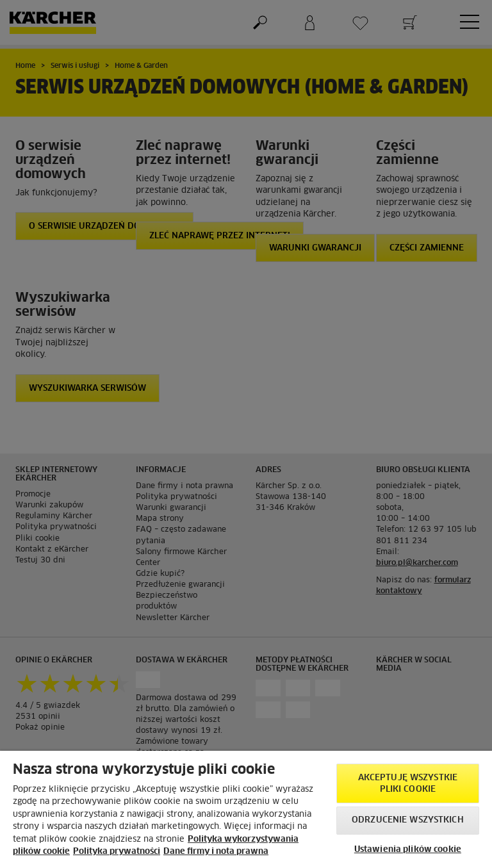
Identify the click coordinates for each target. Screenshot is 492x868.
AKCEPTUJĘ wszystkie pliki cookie (408, 784)
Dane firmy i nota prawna (216, 852)
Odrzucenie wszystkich (408, 820)
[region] (246, 809)
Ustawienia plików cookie (408, 850)
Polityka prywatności (117, 852)
